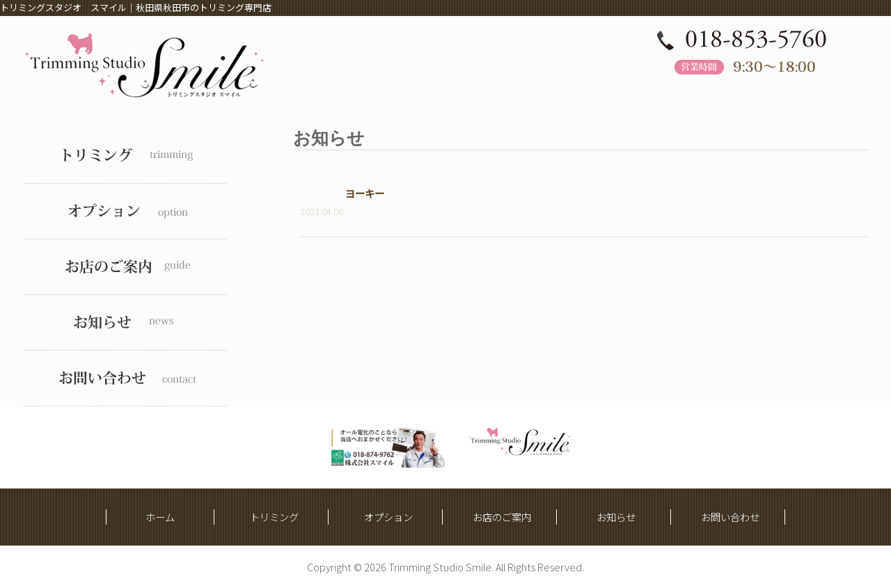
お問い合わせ (730, 517)
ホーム (160, 517)
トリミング (274, 517)
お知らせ (616, 517)
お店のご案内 (502, 517)
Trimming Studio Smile (440, 567)
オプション (388, 517)
